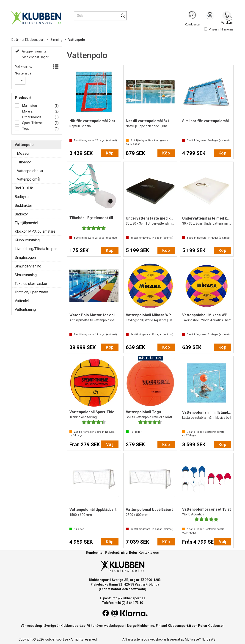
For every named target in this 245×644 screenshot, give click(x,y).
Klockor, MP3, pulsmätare (35, 231)
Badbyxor (22, 197)
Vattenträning (25, 310)
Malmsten (29, 106)
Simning (56, 40)
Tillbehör (24, 162)
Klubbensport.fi (179, 626)
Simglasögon (25, 257)
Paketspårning (116, 553)
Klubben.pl (216, 626)
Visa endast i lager (35, 57)
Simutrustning (26, 275)
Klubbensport (35, 40)
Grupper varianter (35, 51)
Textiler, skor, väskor (31, 284)
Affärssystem (133, 639)
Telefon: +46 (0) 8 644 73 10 (122, 603)
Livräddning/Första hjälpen (36, 249)
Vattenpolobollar (30, 171)
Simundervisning (28, 266)
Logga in (210, 16)
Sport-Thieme (32, 123)
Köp (110, 153)
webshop (156, 639)
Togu (26, 129)
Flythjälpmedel (26, 223)
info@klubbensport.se (128, 598)
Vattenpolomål (29, 179)
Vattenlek (22, 301)
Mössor (23, 153)
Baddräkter (23, 205)
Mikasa (27, 111)
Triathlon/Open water (31, 292)
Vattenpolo (77, 40)
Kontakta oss (149, 553)
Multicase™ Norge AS (200, 639)
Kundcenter (95, 553)
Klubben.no (146, 626)
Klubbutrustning (27, 240)
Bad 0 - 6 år (24, 188)
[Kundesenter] (193, 16)
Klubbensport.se (73, 626)
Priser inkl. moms (219, 29)
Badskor (21, 214)
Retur (133, 553)
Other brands (31, 117)
